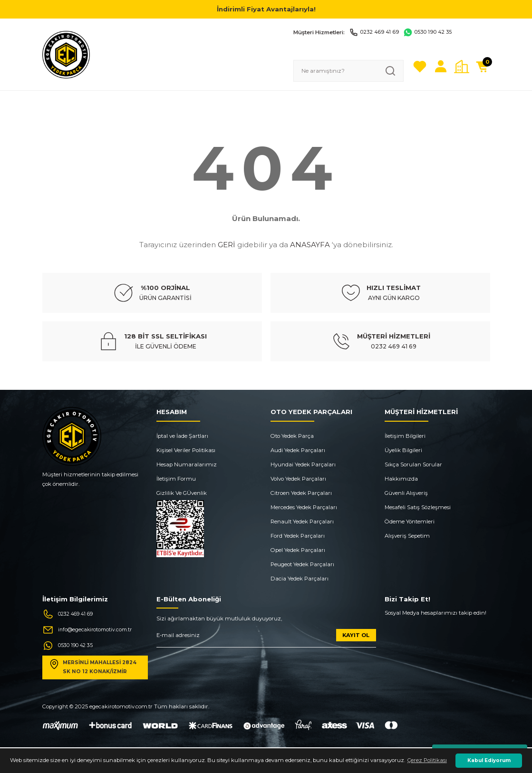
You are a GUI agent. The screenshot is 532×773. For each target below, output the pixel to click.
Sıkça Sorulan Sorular (413, 464)
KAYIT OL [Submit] (356, 635)
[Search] (348, 71)
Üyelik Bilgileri (403, 450)
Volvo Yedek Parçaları (298, 479)
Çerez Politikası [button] (427, 760)
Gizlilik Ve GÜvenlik (182, 493)
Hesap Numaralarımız (187, 464)
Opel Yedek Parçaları (298, 550)
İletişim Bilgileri (405, 436)
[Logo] (66, 54)
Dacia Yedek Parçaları (300, 579)
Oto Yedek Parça (292, 436)
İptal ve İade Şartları (182, 436)
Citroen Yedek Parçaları (301, 493)
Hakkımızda (401, 479)
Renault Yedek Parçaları (302, 522)
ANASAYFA (310, 245)
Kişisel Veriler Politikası (186, 450)
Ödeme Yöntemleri (410, 522)
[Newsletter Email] (266, 638)
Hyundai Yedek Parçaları (303, 464)
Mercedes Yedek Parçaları (304, 507)
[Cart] (483, 67)
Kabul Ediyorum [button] (489, 760)
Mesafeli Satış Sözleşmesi (418, 507)
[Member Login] (441, 67)
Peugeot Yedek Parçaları (302, 564)
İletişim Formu (176, 479)
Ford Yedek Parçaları (298, 536)
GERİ (227, 245)
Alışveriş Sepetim (407, 536)
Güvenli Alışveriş (406, 493)
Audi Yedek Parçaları (298, 450)
